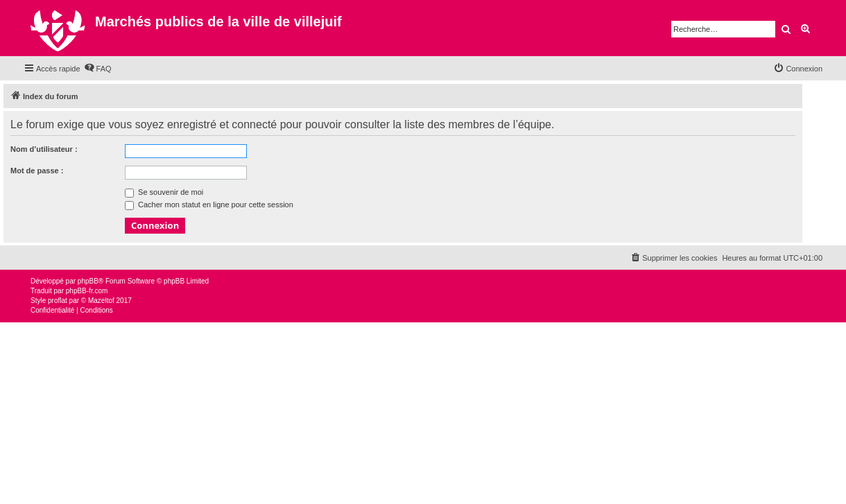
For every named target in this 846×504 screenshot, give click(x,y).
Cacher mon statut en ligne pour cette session (209, 205)
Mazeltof (101, 301)
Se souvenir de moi (164, 192)
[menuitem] (98, 69)
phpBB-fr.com (87, 291)
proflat (58, 301)
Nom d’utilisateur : (44, 149)
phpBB (88, 281)
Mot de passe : (37, 171)
